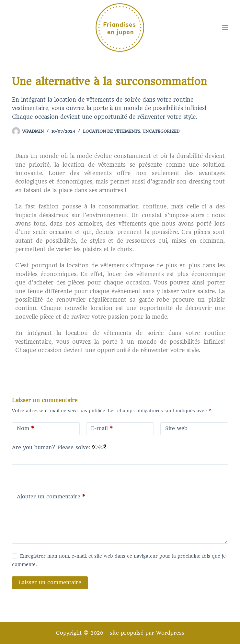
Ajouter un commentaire (51, 497)
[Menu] (225, 28)
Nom (25, 429)
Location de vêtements (112, 131)
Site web (176, 428)
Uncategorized (161, 131)
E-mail (102, 429)
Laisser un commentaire (50, 582)
